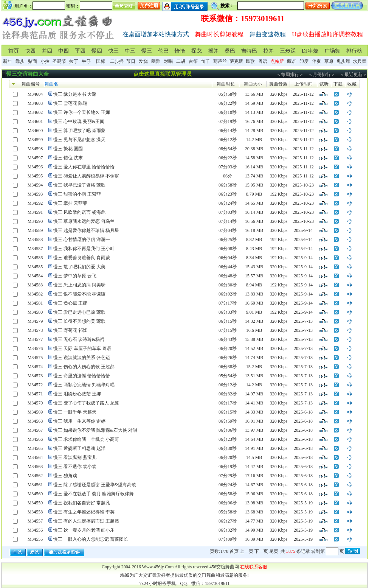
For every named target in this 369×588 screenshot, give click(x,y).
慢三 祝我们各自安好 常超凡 (82, 503)
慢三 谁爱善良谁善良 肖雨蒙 (82, 258)
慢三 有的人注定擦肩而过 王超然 (86, 521)
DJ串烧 (310, 51)
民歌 (250, 61)
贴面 (33, 61)
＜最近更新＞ (353, 75)
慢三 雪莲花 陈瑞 (70, 103)
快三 (113, 51)
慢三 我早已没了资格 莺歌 (79, 185)
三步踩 (288, 51)
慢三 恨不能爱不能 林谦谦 (79, 294)
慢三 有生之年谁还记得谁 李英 (84, 512)
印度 (304, 61)
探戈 (197, 51)
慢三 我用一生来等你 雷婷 (79, 421)
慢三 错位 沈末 (68, 158)
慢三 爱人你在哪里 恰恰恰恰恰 (84, 167)
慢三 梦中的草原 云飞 (75, 276)
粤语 (263, 61)
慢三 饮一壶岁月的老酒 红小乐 (84, 530)
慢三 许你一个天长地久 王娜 (82, 112)
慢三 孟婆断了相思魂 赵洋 (79, 448)
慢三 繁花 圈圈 (68, 149)
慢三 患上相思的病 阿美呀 (79, 285)
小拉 (45, 61)
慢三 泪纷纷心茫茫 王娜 (77, 394)
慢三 (147, 51)
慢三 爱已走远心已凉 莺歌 (79, 312)
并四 (47, 51)
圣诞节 (59, 61)
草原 (329, 61)
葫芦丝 (220, 61)
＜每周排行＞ (290, 75)
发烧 (143, 61)
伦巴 (163, 51)
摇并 (213, 51)
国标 (101, 61)
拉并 (268, 51)
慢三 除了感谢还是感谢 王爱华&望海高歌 (95, 485)
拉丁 (74, 61)
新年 (8, 61)
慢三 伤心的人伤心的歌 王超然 (84, 367)
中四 (64, 51)
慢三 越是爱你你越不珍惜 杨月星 (86, 230)
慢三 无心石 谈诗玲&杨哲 (79, 339)
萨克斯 (236, 61)
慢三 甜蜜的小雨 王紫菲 (77, 194)
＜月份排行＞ (322, 75)
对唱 (168, 61)
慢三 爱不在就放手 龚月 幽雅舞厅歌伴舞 (94, 494)
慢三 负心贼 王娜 (70, 303)
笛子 (206, 61)
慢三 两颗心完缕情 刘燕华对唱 (84, 385)
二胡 (181, 61)
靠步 (20, 61)
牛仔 (86, 61)
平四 (80, 51)
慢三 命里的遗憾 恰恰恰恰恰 (82, 376)
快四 (30, 51)
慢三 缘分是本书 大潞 (75, 94)
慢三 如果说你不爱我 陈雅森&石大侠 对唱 (95, 430)
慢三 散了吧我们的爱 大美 (79, 267)
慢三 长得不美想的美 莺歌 (79, 321)
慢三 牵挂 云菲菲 (70, 203)
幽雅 (156, 61)
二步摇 (117, 61)
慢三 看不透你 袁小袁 (75, 467)
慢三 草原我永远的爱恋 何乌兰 (84, 221)
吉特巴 (249, 51)
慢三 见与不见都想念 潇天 (79, 140)
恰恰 (180, 51)
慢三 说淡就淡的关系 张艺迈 (82, 358)
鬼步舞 (343, 61)
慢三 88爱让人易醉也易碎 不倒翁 (86, 176)
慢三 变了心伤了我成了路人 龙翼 (86, 403)
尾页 (274, 551)
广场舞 (332, 51)
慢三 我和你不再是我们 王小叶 (84, 249)
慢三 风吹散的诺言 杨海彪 (79, 212)
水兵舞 (360, 61)
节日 (131, 61)
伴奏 (316, 61)
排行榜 (354, 51)
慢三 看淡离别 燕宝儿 (75, 457)
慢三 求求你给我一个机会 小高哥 (86, 439)
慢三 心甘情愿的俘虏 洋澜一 (82, 240)
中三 (130, 51)
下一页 (261, 551)
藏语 (291, 61)
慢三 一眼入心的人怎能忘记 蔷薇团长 (91, 539)
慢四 (97, 51)
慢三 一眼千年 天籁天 (75, 412)
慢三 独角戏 (65, 476)
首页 (14, 51)
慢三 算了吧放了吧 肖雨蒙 (79, 131)
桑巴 (230, 51)
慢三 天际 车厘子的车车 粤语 (82, 348)
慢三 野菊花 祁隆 (70, 330)
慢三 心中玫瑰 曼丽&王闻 (79, 121)
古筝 (193, 61)
